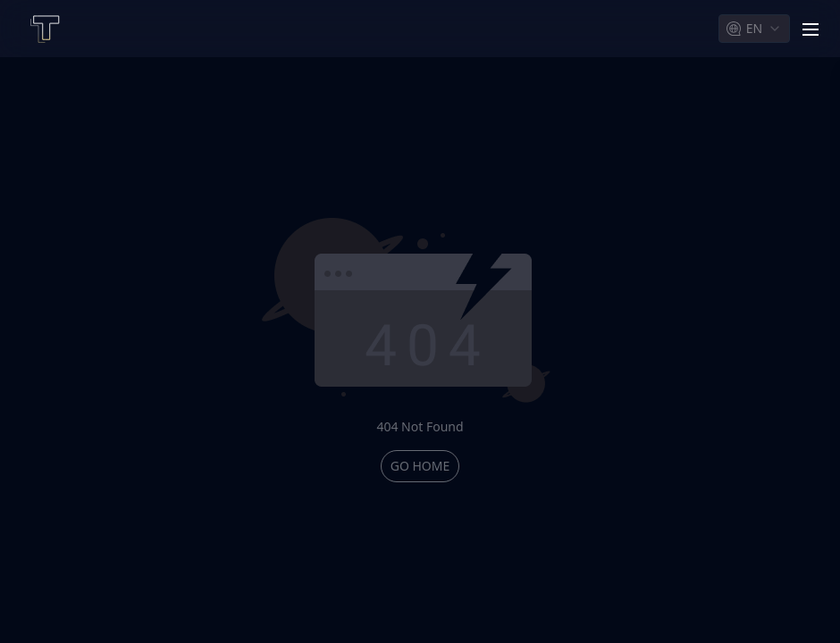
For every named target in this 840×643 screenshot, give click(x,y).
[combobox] (754, 29)
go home (420, 466)
